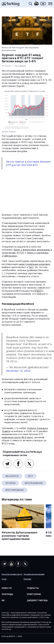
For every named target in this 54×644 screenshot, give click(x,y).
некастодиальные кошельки (34, 264)
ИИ (3, 600)
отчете (25, 83)
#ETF (14, 48)
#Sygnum (20, 48)
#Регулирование (9, 50)
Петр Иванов (20, 66)
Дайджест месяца (37, 600)
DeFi (31, 267)
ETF (40, 77)
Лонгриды (7, 594)
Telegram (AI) (4, 564)
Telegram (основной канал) (7, 464)
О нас (4, 579)
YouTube (11, 564)
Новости (7, 588)
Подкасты (33, 588)
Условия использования (34, 574)
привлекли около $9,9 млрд (17, 437)
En (43, 4)
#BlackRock (7, 48)
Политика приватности (12, 574)
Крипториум (34, 594)
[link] (11, 5)
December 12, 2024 (18, 371)
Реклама (27, 579)
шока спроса (10, 142)
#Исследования (32, 48)
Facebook (18, 464)
